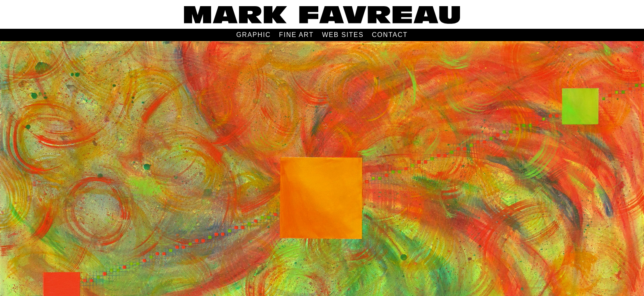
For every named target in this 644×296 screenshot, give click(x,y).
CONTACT (390, 35)
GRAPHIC (253, 35)
